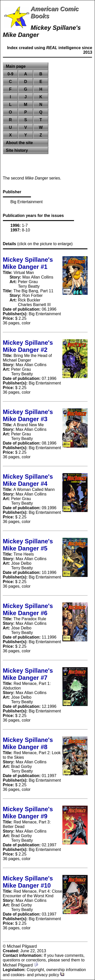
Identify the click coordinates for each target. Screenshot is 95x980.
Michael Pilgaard (20, 965)
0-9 (10, 74)
